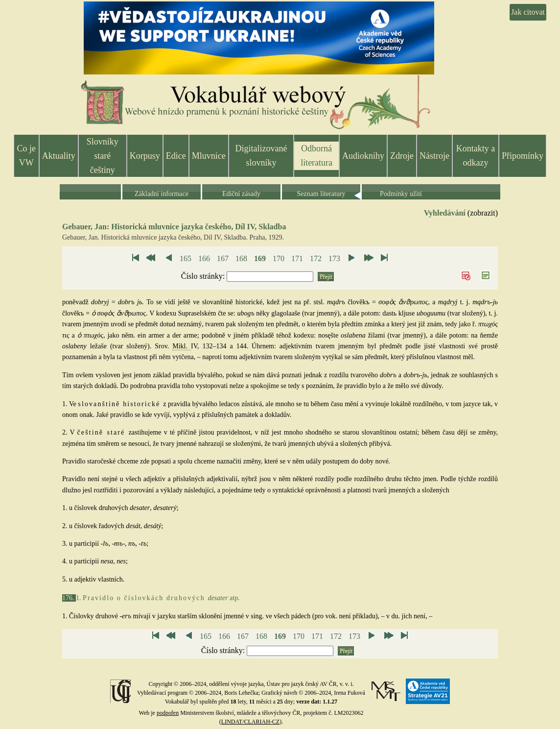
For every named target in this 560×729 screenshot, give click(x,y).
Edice (176, 156)
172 (316, 258)
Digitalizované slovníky (261, 156)
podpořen (168, 713)
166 (204, 258)
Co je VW (27, 156)
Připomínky (523, 156)
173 (334, 258)
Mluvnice (209, 156)
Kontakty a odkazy (476, 156)
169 (260, 258)
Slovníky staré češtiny (103, 156)
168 (241, 258)
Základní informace (162, 194)
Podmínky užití (401, 194)
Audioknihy (363, 156)
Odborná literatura (316, 156)
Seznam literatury (321, 194)
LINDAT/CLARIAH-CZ (250, 722)
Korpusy (145, 156)
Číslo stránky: (204, 276)
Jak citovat (528, 12)
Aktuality (59, 156)
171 (297, 258)
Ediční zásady (241, 194)
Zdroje (402, 156)
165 (186, 258)
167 (223, 258)
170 (279, 258)
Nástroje (434, 156)
